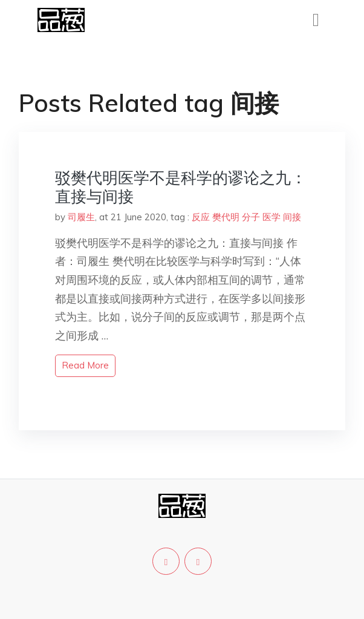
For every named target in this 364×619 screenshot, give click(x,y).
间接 (292, 217)
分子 (251, 217)
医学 (271, 217)
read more (85, 365)
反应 (201, 217)
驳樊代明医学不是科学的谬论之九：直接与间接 (181, 187)
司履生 (81, 217)
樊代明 (226, 217)
